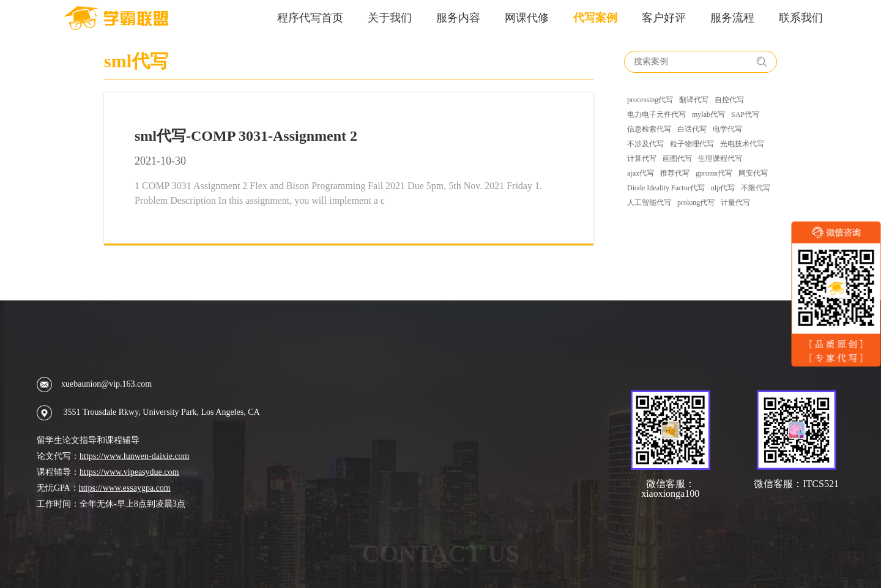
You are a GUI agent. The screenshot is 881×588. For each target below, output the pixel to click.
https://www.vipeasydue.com (129, 472)
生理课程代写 (720, 158)
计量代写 (735, 203)
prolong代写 (696, 203)
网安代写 (753, 173)
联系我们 (801, 18)
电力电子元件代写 (656, 114)
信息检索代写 (649, 129)
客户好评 (664, 18)
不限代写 (756, 188)
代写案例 (595, 18)
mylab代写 (708, 114)
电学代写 (727, 129)
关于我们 (390, 18)
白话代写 (692, 129)
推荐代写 (675, 173)
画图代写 (677, 158)
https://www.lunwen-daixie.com (135, 456)
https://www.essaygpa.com (125, 488)
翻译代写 (694, 100)
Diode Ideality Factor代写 (666, 188)
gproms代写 (714, 173)
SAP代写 (745, 114)
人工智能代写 (649, 203)
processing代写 (650, 100)
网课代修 (527, 18)
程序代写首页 (310, 18)
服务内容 (458, 18)
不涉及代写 (645, 144)
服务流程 (732, 18)
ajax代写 (641, 173)
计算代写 (642, 158)
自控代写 (729, 100)
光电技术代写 (742, 144)
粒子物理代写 (692, 144)
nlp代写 (723, 188)
